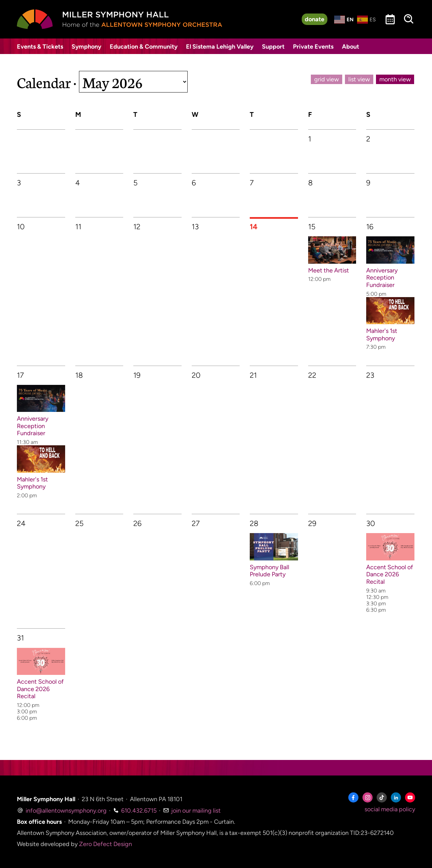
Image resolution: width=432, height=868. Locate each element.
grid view (327, 79)
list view (359, 79)
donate (315, 19)
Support (273, 47)
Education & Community (144, 47)
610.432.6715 (135, 811)
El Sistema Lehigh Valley (220, 47)
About (350, 47)
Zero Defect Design (105, 844)
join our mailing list (192, 811)
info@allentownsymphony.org (62, 811)
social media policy (390, 809)
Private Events (313, 47)
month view (395, 79)
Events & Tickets (40, 47)
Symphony (86, 47)
